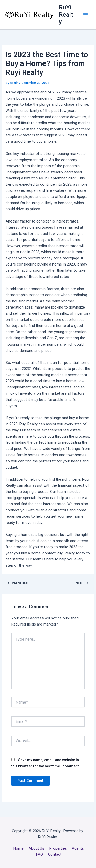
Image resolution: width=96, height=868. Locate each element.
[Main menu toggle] (86, 15)
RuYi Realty (66, 15)
